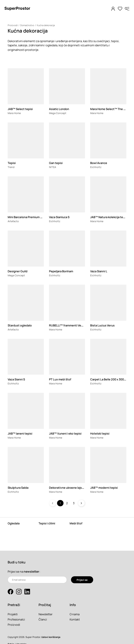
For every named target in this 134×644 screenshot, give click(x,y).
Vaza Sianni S (16, 379)
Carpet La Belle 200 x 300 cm (110, 379)
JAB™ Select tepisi (20, 109)
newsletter (32, 571)
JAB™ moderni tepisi (104, 488)
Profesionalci (16, 619)
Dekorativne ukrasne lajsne (67, 488)
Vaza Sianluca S (59, 217)
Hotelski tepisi (100, 433)
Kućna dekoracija (46, 25)
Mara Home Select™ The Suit (110, 109)
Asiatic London (59, 109)
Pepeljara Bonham (61, 271)
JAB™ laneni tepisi (20, 433)
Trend (11, 167)
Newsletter (46, 614)
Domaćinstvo (27, 25)
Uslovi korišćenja (51, 637)
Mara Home (14, 113)
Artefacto (13, 221)
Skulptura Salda (18, 488)
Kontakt (75, 619)
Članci (43, 619)
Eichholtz (96, 167)
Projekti (13, 614)
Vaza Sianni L (99, 271)
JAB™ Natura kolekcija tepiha (110, 217)
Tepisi (12, 163)
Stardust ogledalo (20, 325)
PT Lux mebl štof (60, 379)
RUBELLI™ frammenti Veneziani (70, 325)
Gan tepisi (56, 163)
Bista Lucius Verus (102, 325)
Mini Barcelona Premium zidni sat (30, 217)
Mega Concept (58, 113)
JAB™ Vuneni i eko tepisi (65, 433)
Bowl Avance (99, 163)
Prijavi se (82, 580)
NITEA (53, 167)
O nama (75, 614)
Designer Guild (18, 271)
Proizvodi (13, 25)
